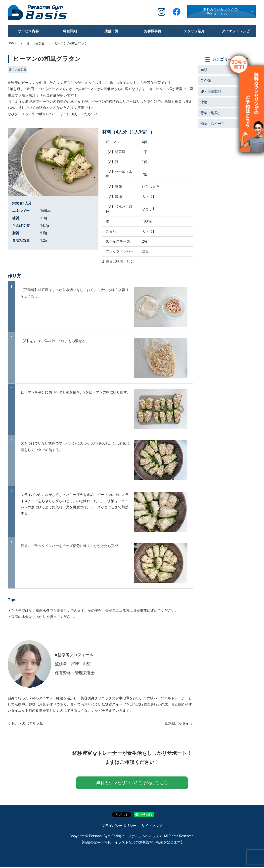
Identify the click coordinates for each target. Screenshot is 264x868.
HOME (12, 43)
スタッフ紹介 (193, 29)
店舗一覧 (110, 29)
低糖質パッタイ (177, 723)
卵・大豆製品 (36, 43)
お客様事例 (152, 29)
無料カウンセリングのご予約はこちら (220, 12)
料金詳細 (70, 29)
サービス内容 (27, 29)
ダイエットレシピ (234, 29)
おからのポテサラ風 (27, 723)
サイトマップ (152, 827)
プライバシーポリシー (119, 827)
